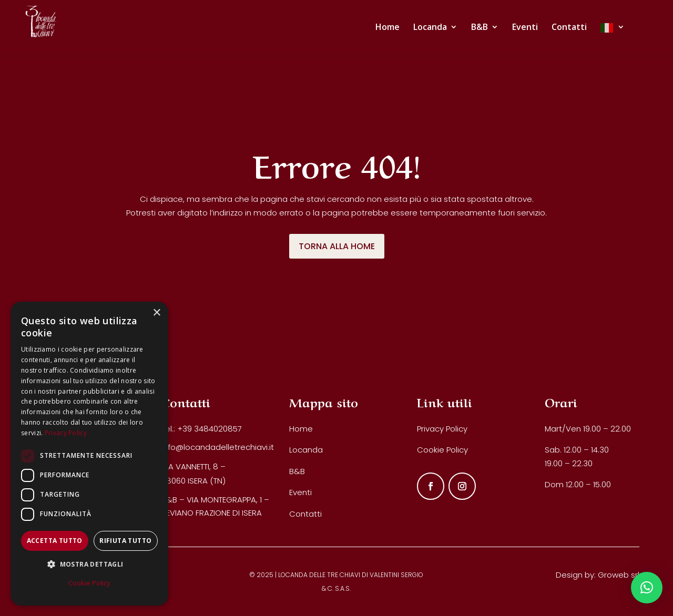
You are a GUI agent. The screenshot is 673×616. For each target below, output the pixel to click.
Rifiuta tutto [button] (125, 541)
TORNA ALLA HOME (337, 246)
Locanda (306, 450)
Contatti (305, 514)
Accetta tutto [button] (55, 541)
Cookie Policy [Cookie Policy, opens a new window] (89, 583)
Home (301, 429)
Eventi (300, 492)
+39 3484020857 (210, 429)
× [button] (156, 313)
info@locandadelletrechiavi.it (218, 447)
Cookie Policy (442, 450)
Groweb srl (619, 575)
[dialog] (89, 454)
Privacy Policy (442, 429)
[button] (647, 588)
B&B (297, 471)
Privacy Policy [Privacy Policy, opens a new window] (66, 433)
